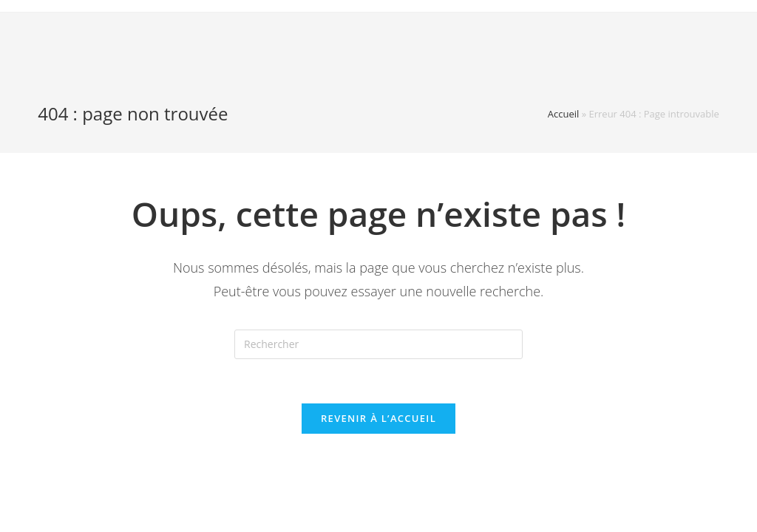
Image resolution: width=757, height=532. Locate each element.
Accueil (564, 114)
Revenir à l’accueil (378, 418)
